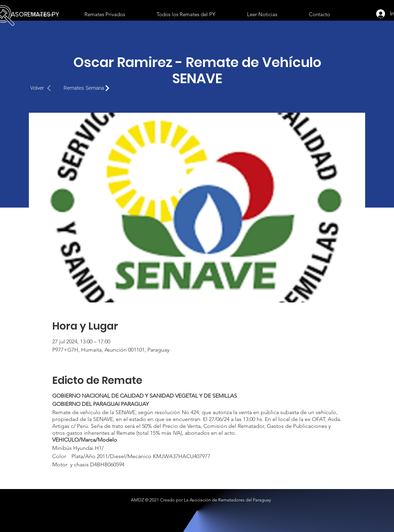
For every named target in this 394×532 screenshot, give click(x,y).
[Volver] (44, 88)
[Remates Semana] (88, 88)
